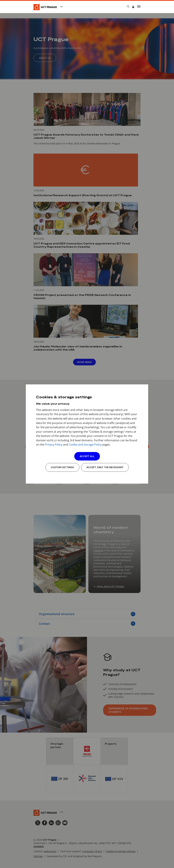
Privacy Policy (54, 445)
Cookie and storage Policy (85, 445)
